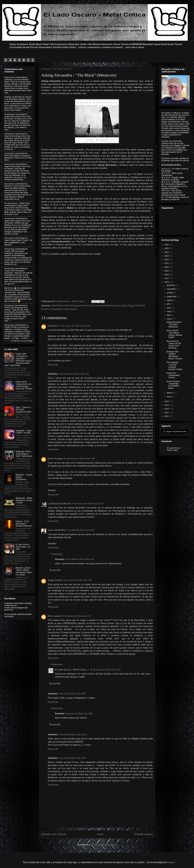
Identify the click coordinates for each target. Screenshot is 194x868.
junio (169, 308)
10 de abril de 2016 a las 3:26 (77, 580)
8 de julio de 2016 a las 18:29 (72, 735)
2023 (167, 256)
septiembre (172, 296)
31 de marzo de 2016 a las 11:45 (88, 504)
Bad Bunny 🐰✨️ (12, 288)
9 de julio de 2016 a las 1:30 (72, 758)
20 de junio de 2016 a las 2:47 (76, 616)
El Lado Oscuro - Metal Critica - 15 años (23, 547)
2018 (167, 274)
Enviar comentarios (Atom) (104, 845)
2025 (167, 248)
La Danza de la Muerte (59, 504)
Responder (53, 365)
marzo (170, 319)
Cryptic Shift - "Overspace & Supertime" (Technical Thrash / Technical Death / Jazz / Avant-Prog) (18, 360)
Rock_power (54, 616)
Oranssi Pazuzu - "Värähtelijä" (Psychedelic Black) (174, 385)
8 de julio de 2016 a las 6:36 (72, 694)
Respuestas (57, 554)
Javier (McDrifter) (57, 530)
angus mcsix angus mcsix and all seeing (16, 207)
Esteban (8, 97)
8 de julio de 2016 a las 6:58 (79, 714)
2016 (167, 282)
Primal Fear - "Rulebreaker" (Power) (173, 375)
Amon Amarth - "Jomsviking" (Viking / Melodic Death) (174, 334)
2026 (167, 245)
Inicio (100, 834)
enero (169, 397)
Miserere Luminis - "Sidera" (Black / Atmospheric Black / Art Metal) (24, 571)
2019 (167, 271)
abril (169, 315)
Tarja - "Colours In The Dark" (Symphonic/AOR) (23, 410)
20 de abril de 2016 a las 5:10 (80, 559)
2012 (167, 413)
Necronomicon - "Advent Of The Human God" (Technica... (174, 345)
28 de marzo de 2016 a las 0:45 (73, 374)
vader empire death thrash (16, 240)
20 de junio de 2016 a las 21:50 (105, 670)
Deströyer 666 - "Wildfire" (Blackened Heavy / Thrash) (174, 355)
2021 (167, 263)
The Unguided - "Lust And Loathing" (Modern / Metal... (175, 366)
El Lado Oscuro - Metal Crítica (174, 449)
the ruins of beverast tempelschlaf (14, 291)
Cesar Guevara (56, 459)
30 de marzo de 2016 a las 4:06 (79, 459)
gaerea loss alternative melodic (18, 98)
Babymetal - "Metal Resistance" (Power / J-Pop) (24, 500)
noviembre (171, 289)
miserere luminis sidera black (17, 186)
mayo (169, 311)
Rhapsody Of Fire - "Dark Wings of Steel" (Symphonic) (24, 454)
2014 (167, 405)
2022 (167, 260)
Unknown (53, 326)
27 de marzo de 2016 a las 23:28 (74, 326)
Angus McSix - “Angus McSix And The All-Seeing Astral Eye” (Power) (24, 385)
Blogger (171, 862)
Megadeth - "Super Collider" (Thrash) (24, 432)
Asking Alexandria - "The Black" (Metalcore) (174, 324)
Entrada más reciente (54, 834)
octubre (170, 293)
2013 (167, 409)
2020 (167, 267)
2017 (167, 278)
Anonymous (9, 77)
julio (169, 304)
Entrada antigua (144, 834)
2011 (167, 416)
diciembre (171, 285)
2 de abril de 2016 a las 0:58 (80, 530)
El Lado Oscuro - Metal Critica (70, 670)
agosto (170, 300)
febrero (170, 393)
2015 (167, 401)
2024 (167, 252)
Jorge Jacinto (55, 580)
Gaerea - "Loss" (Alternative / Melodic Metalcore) (24, 524)
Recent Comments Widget (25, 341)
